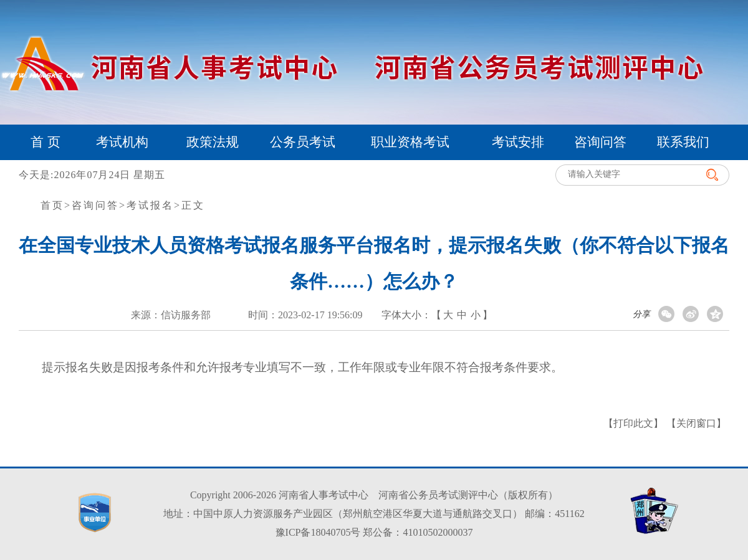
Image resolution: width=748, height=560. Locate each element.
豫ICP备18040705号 (318, 532)
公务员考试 (303, 142)
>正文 (189, 205)
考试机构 (122, 142)
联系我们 (683, 142)
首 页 (45, 142)
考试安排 (518, 142)
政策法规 (213, 142)
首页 (52, 205)
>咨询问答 (92, 205)
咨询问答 (600, 142)
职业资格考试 (410, 142)
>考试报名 (146, 205)
